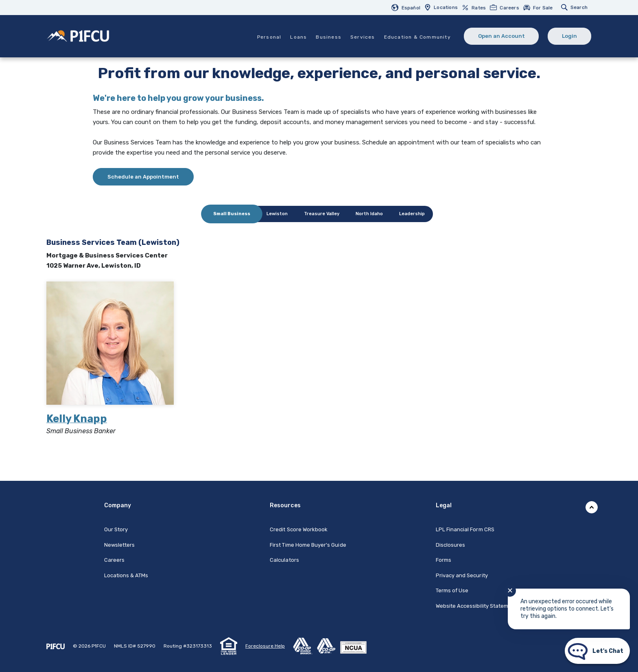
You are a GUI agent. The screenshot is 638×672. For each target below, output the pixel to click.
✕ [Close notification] (510, 591)
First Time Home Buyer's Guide (308, 545)
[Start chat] (597, 651)
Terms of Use (452, 590)
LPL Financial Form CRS (465, 529)
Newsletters (120, 545)
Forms (444, 560)
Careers (114, 560)
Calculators (284, 560)
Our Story (116, 529)
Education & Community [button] (417, 37)
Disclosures (451, 545)
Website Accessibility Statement (476, 606)
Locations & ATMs (126, 575)
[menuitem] (408, 8)
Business (329, 37)
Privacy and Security (462, 575)
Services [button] (362, 37)
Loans (298, 37)
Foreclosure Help (265, 646)
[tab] (232, 214)
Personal (269, 37)
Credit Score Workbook (299, 529)
